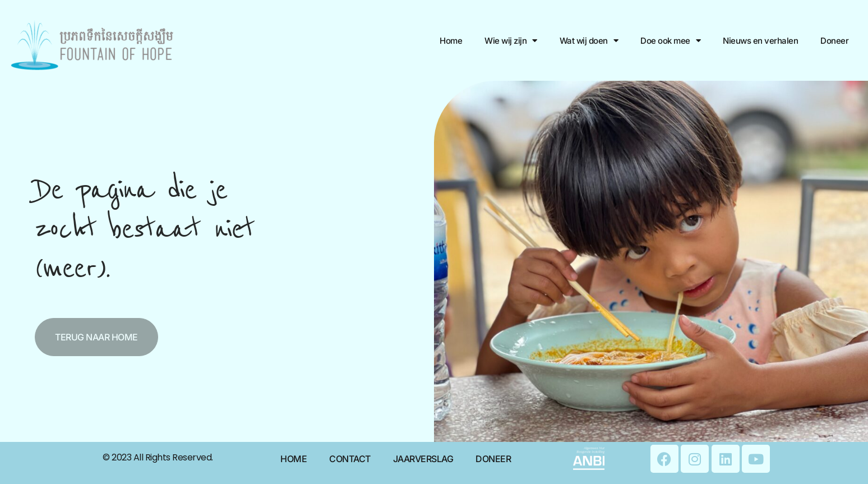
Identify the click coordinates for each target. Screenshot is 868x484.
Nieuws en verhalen (760, 41)
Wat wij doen (589, 41)
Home (451, 41)
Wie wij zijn (511, 41)
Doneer (834, 41)
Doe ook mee (670, 41)
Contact (350, 459)
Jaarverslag (423, 459)
